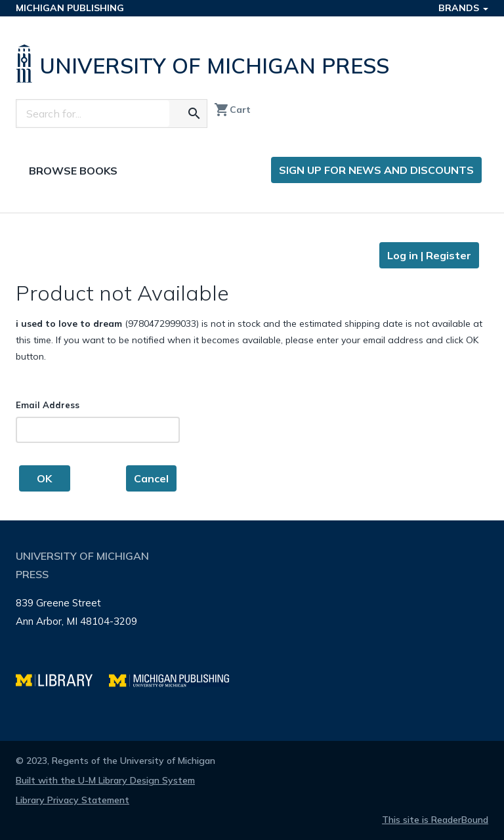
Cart (232, 110)
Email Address (48, 405)
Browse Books (73, 171)
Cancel (151, 478)
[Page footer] (252, 631)
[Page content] (252, 367)
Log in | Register (429, 255)
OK (44, 478)
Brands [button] (463, 8)
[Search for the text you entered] (194, 114)
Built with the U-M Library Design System (105, 780)
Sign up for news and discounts (376, 170)
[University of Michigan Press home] (206, 64)
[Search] (93, 114)
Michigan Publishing (70, 8)
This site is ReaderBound (435, 820)
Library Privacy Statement (73, 800)
